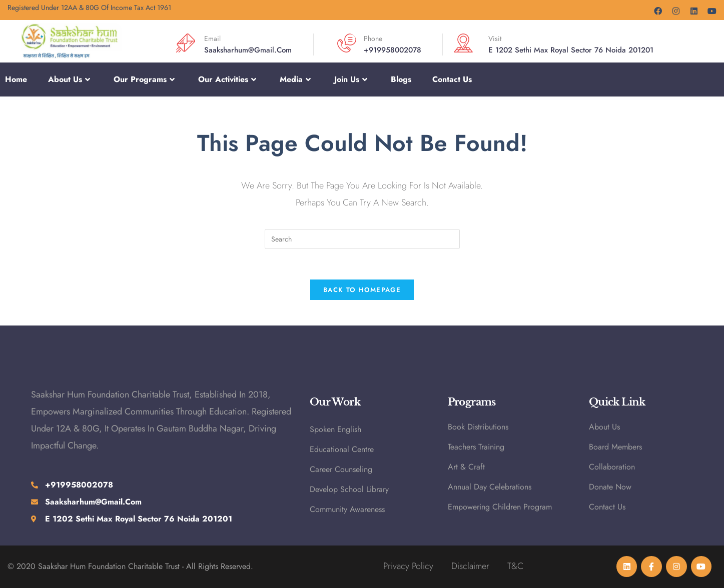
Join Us (352, 79)
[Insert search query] (362, 239)
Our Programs (145, 79)
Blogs (401, 79)
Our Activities (228, 79)
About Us (70, 79)
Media (296, 79)
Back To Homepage (362, 290)
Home (16, 79)
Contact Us (452, 79)
